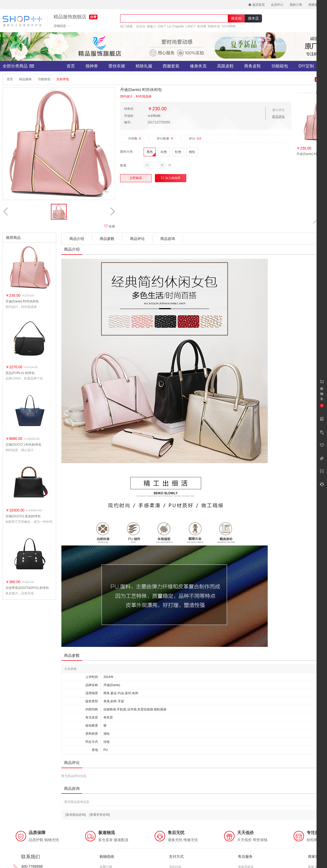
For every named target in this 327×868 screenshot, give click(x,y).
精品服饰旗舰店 (70, 17)
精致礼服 (144, 66)
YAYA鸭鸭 (228, 26)
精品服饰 (25, 79)
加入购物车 (171, 178)
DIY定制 (306, 66)
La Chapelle (176, 26)
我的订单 (296, 5)
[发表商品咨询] (76, 815)
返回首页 (257, 5)
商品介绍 (77, 239)
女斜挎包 (63, 79)
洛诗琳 (202, 26)
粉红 (192, 152)
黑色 (150, 152)
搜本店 (253, 18)
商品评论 (137, 239)
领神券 (92, 66)
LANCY (190, 26)
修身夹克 (198, 66)
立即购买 (136, 178)
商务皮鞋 (253, 66)
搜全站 (236, 18)
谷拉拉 (141, 26)
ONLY (162, 26)
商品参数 (107, 239)
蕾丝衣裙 (117, 66)
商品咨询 (168, 239)
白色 (164, 152)
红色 (178, 152)
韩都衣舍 (214, 26)
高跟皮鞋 (225, 66)
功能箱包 (280, 66)
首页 (71, 66)
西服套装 (171, 66)
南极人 (151, 26)
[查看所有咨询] (100, 815)
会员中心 (277, 5)
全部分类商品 (18, 66)
